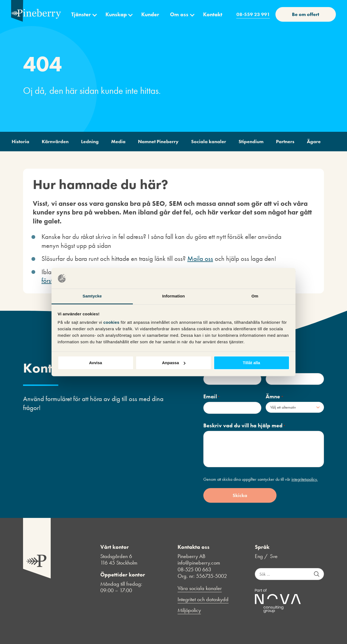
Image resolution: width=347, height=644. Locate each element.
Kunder (150, 14)
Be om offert (306, 14)
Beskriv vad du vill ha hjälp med (244, 426)
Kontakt (213, 14)
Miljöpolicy (189, 610)
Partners (285, 141)
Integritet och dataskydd (203, 599)
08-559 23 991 (253, 14)
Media (118, 141)
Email (212, 397)
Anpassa (174, 363)
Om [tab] (255, 296)
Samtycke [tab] (92, 296)
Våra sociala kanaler (200, 588)
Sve (274, 556)
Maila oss (200, 259)
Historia (20, 141)
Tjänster (81, 14)
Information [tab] (173, 296)
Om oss (179, 14)
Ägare (314, 141)
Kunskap (116, 14)
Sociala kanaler (209, 141)
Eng (259, 556)
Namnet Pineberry (158, 141)
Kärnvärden (55, 141)
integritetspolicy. (305, 479)
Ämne (274, 397)
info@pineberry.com (199, 563)
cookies (112, 323)
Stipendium (251, 141)
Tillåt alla (252, 363)
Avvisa (96, 363)
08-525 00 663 (194, 569)
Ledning (90, 141)
